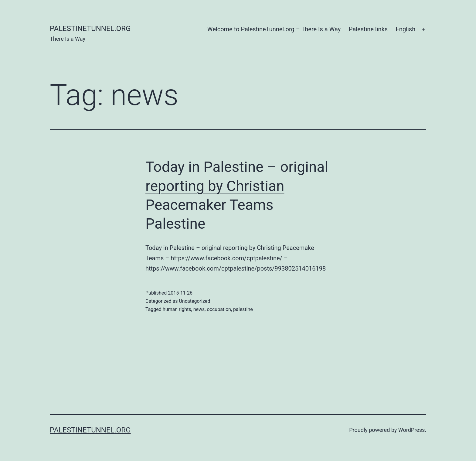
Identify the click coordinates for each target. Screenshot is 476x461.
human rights (177, 309)
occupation (219, 309)
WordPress (411, 430)
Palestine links (368, 29)
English (405, 29)
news (199, 309)
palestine (243, 309)
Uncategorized (194, 301)
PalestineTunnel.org (90, 29)
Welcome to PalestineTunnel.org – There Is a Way (274, 29)
